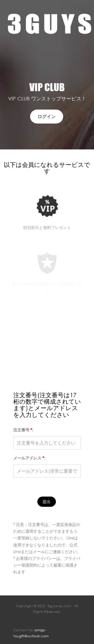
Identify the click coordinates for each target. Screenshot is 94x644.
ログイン (47, 116)
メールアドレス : (29, 458)
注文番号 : (23, 430)
